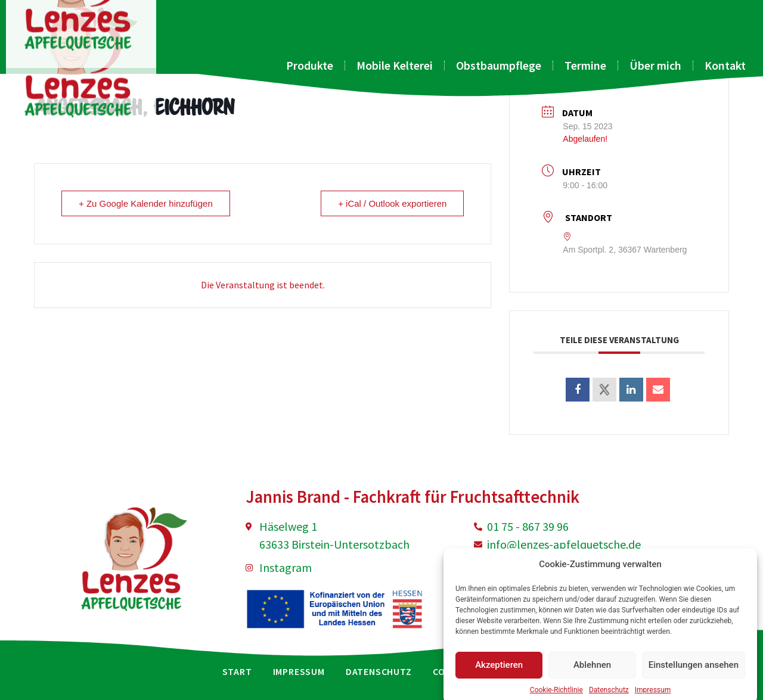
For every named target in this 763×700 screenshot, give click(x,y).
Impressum (299, 671)
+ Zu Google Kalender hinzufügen (146, 203)
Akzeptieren (499, 679)
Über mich (655, 66)
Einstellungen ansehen (694, 679)
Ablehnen (592, 679)
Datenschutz (379, 671)
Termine (585, 66)
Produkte (310, 66)
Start (237, 671)
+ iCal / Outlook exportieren (392, 203)
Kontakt (725, 66)
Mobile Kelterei (395, 66)
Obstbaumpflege (499, 66)
